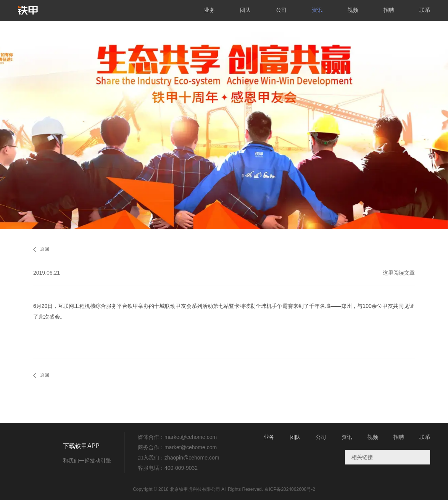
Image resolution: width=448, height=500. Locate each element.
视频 (353, 10)
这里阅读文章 (399, 273)
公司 (281, 10)
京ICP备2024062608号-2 (289, 489)
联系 (425, 10)
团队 (245, 10)
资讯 (317, 10)
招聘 (389, 10)
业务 (209, 10)
